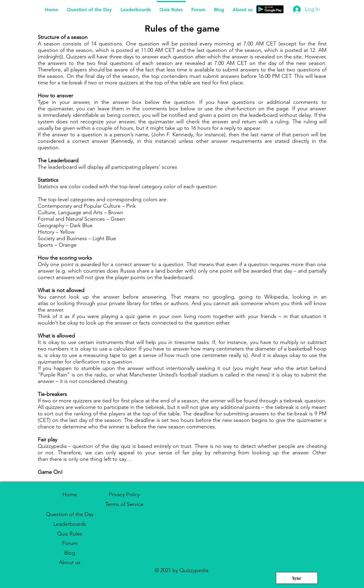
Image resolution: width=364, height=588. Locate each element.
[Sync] (297, 578)
